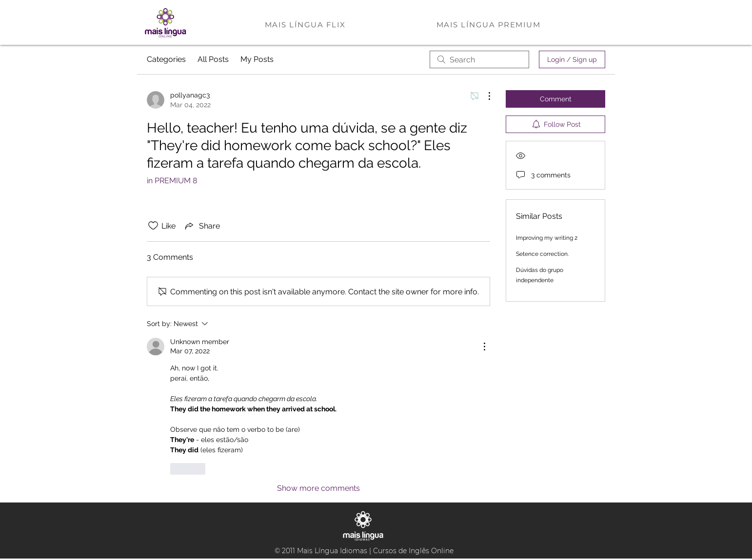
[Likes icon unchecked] (153, 226)
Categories (166, 59)
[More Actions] (484, 96)
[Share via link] (202, 226)
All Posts (213, 59)
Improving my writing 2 (547, 238)
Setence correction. (542, 254)
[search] (479, 59)
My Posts (257, 59)
